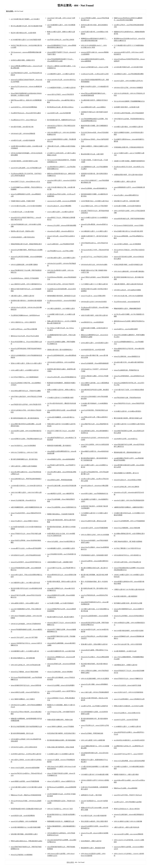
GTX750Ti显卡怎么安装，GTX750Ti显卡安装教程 (26, 206)
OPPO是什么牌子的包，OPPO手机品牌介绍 (127, 562)
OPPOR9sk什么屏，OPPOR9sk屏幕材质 (23, 134)
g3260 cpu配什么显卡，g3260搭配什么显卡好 (25, 370)
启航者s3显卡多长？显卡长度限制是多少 (60, 350)
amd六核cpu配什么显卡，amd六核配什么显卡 (61, 258)
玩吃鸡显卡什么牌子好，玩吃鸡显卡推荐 (127, 201)
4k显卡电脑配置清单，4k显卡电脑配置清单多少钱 (26, 507)
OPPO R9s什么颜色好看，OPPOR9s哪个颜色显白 (129, 271)
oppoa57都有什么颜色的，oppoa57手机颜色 (61, 726)
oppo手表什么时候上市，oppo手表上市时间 (61, 40)
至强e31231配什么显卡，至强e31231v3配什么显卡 (26, 363)
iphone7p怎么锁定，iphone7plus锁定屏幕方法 (61, 541)
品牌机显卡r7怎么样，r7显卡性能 (91, 795)
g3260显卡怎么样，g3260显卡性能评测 (23, 140)
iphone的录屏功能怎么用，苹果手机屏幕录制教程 (129, 219)
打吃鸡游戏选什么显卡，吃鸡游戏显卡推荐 (94, 555)
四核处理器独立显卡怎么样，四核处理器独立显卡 (26, 244)
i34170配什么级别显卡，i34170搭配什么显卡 (61, 308)
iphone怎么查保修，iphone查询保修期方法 (94, 188)
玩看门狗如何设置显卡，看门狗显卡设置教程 (128, 541)
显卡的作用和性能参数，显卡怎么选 (22, 733)
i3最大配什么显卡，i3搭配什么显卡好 (22, 296)
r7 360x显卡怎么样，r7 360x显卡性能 (22, 212)
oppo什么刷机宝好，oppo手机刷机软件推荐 (61, 244)
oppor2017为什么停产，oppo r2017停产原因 (24, 637)
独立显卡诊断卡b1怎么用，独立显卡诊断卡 (61, 617)
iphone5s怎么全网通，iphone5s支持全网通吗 (61, 685)
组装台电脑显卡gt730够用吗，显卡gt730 (126, 473)
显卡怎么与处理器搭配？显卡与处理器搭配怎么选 (26, 726)
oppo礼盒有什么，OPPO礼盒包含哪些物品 (24, 107)
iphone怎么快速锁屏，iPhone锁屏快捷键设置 (95, 363)
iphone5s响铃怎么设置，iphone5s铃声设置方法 (25, 692)
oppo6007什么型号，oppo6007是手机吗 (126, 720)
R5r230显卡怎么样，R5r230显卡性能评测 (94, 816)
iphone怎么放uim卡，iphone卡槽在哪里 (59, 206)
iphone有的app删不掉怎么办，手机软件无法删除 (26, 391)
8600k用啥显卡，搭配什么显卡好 (91, 841)
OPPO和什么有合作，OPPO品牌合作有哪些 (127, 290)
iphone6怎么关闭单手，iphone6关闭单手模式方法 (26, 562)
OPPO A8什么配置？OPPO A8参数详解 (93, 740)
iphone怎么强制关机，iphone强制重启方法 (127, 356)
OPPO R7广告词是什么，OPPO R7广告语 (60, 809)
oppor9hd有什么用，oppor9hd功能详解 (59, 113)
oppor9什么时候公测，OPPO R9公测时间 (126, 487)
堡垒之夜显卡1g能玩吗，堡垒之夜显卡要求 (94, 821)
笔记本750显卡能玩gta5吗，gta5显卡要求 (23, 33)
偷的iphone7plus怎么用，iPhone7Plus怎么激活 (25, 336)
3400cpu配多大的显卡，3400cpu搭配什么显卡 (25, 603)
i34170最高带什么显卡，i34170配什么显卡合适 (25, 583)
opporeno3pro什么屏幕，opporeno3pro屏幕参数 (62, 201)
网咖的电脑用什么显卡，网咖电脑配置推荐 (127, 308)
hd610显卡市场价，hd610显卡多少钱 (22, 127)
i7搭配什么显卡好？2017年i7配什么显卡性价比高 (129, 589)
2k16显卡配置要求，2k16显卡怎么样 (125, 651)
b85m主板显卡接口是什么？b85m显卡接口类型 (128, 231)
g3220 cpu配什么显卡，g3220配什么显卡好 (60, 212)
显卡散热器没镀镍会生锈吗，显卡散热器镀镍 (61, 740)
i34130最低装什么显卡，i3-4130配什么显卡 (94, 231)
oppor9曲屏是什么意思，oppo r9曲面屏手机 (61, 493)
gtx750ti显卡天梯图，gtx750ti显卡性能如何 (60, 603)
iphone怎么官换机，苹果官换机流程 (92, 733)
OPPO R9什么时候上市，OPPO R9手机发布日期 (26, 665)
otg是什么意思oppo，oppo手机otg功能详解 (24, 329)
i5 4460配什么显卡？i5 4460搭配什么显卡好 (61, 754)
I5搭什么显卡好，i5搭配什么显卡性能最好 (24, 466)
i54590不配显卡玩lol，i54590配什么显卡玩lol (95, 201)
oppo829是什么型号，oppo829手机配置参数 (94, 528)
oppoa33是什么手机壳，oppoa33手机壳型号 (61, 94)
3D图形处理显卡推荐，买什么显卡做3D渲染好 (128, 175)
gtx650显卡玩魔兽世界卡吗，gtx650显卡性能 (61, 651)
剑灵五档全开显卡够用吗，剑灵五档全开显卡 (61, 733)
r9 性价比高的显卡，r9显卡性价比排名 (23, 237)
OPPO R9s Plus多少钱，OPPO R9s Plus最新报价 (128, 296)
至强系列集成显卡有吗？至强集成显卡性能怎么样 (26, 809)
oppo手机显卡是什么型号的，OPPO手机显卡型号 (26, 404)
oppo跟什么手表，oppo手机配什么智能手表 (94, 706)
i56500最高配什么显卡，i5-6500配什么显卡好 (25, 651)
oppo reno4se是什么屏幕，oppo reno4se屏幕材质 (129, 834)
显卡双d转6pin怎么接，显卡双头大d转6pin (60, 107)
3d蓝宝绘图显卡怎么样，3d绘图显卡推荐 (60, 562)
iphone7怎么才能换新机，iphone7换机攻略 (127, 528)
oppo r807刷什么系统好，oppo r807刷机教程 (127, 244)
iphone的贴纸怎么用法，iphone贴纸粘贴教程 (61, 459)
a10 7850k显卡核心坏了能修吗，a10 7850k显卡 (25, 19)
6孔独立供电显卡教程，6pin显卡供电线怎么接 (128, 265)
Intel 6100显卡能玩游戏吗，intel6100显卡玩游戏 (129, 631)
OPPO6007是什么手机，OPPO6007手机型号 (61, 284)
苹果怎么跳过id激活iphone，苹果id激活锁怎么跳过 (26, 841)
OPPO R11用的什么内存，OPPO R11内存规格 (95, 535)
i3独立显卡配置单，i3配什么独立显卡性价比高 (128, 284)
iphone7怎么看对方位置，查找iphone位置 (94, 521)
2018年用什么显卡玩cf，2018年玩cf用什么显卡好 (26, 754)
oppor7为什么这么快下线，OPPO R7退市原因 (128, 644)
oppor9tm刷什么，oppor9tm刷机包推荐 (126, 329)
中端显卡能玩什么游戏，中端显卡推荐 (23, 201)
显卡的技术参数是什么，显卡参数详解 (23, 658)
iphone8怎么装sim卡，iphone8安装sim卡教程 (128, 480)
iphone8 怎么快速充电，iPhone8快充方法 (23, 500)
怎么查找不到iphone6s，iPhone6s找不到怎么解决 (26, 113)
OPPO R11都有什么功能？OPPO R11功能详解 (128, 821)
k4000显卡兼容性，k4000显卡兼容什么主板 (24, 161)
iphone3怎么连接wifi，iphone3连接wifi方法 (127, 713)
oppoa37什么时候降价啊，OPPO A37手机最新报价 (129, 521)
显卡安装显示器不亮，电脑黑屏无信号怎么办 (61, 120)
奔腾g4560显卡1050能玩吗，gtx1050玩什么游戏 (129, 706)
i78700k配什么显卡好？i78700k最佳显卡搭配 (95, 774)
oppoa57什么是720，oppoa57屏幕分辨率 (93, 296)
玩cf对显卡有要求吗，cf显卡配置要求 (126, 596)
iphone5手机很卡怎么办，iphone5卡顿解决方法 (128, 678)
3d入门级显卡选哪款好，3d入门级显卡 (23, 699)
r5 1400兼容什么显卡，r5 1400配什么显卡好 (127, 726)
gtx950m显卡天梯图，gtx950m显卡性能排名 (127, 206)
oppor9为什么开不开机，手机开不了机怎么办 (128, 795)
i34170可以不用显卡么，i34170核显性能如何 (25, 377)
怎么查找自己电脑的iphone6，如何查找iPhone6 (25, 315)
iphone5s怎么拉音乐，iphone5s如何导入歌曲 (127, 685)
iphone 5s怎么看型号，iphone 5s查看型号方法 (61, 781)
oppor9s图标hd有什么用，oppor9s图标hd (93, 107)
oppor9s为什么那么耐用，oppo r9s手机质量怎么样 (26, 168)
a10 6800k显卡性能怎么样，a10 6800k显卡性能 (128, 67)
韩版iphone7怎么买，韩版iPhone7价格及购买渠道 (26, 795)
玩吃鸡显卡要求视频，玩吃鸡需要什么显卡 (24, 834)
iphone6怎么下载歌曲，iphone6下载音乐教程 (24, 672)
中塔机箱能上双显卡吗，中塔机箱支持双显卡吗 (129, 147)
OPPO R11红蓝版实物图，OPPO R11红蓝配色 (95, 678)
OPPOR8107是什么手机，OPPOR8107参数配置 (128, 88)
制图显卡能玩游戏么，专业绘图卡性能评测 (61, 514)
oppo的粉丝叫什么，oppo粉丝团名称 (92, 322)
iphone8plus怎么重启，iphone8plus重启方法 (60, 231)
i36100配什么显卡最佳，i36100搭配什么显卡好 (128, 127)
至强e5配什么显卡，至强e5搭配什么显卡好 (94, 644)
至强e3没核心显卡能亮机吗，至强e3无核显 (61, 747)
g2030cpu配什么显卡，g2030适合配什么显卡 (95, 343)
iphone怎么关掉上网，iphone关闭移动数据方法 (62, 377)
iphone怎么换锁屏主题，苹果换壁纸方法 (126, 370)
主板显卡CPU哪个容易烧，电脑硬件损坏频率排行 (129, 161)
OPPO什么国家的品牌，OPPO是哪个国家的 (24, 265)
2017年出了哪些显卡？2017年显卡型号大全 (127, 548)
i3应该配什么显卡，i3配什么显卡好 (125, 181)
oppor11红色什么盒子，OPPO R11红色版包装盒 (129, 692)
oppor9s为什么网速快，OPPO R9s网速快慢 (24, 821)
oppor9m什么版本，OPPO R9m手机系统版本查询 (129, 500)
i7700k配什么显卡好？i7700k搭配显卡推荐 (60, 398)
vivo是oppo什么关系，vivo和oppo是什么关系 (95, 74)
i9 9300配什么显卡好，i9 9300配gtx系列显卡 (128, 411)
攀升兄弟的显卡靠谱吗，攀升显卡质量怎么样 (128, 418)
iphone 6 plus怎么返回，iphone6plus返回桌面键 (25, 768)
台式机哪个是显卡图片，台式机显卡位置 (127, 107)
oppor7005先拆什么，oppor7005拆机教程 (23, 446)
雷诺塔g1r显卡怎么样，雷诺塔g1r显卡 (23, 231)
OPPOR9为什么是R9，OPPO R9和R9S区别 (24, 747)
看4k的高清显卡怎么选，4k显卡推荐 (92, 154)
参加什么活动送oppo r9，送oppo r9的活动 (127, 809)
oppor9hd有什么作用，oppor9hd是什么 (126, 439)
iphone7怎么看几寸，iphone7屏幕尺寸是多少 (24, 521)
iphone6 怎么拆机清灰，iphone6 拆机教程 (60, 672)
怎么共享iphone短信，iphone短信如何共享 (127, 302)
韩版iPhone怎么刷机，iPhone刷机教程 (126, 788)
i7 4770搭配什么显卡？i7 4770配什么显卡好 (94, 284)
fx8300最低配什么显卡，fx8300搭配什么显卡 (61, 548)
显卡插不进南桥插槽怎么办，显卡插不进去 (24, 459)
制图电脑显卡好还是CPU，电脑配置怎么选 (61, 821)
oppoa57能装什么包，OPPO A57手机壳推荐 (94, 206)
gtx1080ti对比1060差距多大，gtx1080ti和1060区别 (129, 740)
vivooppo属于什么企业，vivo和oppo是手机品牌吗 (26, 548)
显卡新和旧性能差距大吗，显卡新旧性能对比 (25, 418)
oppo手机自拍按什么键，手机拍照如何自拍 (127, 398)
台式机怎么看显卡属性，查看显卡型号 (23, 60)
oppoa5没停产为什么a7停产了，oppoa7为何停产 (129, 754)
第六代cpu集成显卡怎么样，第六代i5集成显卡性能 (26, 26)
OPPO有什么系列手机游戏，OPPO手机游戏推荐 (129, 113)
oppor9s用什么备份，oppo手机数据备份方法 (95, 493)
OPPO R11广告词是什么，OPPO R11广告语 (24, 452)
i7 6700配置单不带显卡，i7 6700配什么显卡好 (61, 88)
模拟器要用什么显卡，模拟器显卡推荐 (93, 848)
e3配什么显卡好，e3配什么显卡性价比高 (127, 827)
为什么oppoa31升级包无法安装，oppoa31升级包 (129, 225)
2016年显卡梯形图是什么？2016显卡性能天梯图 (26, 827)
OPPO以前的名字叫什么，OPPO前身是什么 (127, 555)
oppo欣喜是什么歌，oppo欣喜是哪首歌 (23, 816)
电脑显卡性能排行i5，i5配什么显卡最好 (126, 774)
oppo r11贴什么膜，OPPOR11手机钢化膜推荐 (95, 692)
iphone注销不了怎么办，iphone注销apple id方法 (25, 181)
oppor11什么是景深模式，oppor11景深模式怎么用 (129, 699)
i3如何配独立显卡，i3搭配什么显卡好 (126, 665)
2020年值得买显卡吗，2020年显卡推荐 (93, 350)
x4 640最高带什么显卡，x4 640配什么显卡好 (61, 74)
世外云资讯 (70, 862)
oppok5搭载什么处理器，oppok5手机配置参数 (25, 781)
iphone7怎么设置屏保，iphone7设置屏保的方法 (62, 507)
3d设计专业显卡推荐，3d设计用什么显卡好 (94, 315)
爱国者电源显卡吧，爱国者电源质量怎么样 (127, 452)
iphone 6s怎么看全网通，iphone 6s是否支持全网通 (129, 761)
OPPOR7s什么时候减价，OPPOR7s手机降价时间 (26, 624)
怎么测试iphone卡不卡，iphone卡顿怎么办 (24, 120)
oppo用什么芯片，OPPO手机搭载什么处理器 (128, 802)
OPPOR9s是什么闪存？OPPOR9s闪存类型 (94, 302)
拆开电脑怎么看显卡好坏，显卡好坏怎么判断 (128, 603)
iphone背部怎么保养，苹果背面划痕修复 (60, 480)
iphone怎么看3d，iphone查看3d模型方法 (126, 195)
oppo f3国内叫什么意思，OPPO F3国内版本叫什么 (26, 284)
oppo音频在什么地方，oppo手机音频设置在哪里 (129, 74)
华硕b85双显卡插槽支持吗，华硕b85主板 (60, 720)
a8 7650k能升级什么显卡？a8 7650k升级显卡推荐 (26, 40)
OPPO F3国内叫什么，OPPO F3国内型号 (23, 322)
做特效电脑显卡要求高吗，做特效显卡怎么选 (61, 296)
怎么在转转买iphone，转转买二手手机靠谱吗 (25, 278)
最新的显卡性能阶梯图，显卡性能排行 (59, 446)
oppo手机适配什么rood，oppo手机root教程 (60, 251)
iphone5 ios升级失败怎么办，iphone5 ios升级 (95, 67)
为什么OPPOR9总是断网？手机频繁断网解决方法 (129, 101)
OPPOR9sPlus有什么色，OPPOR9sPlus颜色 (94, 265)
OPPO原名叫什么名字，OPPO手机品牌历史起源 (26, 555)
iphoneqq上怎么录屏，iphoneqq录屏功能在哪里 (62, 225)
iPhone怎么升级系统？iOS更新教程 (22, 855)
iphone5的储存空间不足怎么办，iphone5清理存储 (26, 685)
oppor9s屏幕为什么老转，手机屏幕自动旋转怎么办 (26, 439)
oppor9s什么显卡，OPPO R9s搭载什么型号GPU (128, 81)
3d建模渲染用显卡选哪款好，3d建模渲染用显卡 (129, 507)
